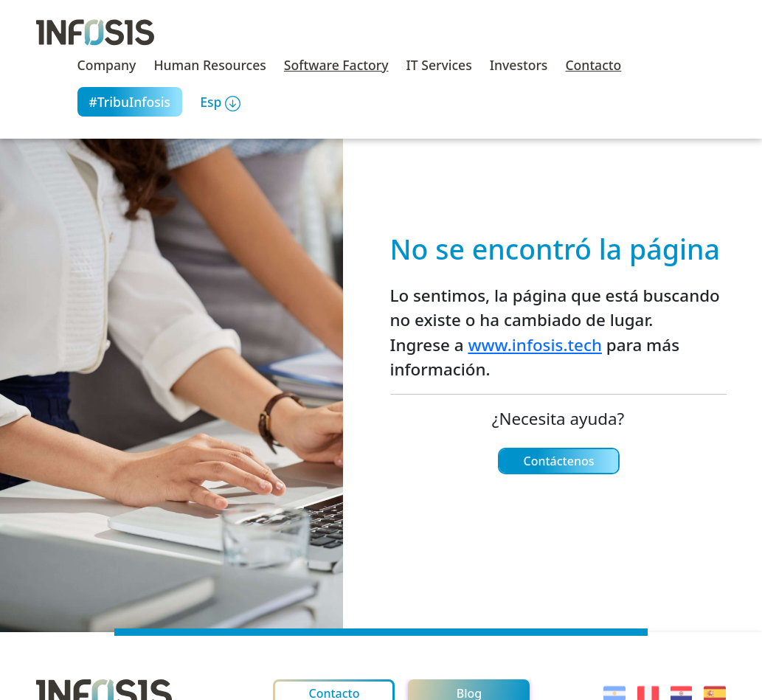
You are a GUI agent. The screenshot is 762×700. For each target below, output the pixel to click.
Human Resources (209, 65)
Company (107, 65)
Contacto (593, 65)
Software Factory (336, 65)
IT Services (439, 65)
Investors (519, 65)
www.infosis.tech (535, 345)
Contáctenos (558, 461)
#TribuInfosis (130, 102)
